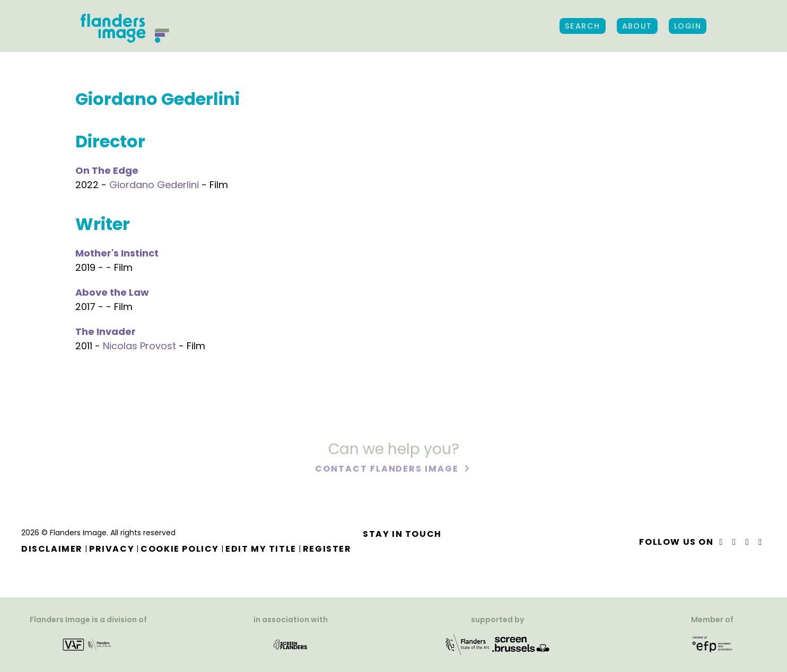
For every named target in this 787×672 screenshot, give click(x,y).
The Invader (106, 331)
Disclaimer (52, 549)
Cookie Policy (180, 549)
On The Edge (107, 170)
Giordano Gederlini (154, 185)
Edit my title (261, 549)
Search (583, 26)
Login (688, 26)
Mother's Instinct (117, 253)
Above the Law (112, 292)
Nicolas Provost (139, 346)
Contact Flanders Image (388, 470)
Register (327, 549)
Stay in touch (402, 534)
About (637, 26)
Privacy (112, 549)
